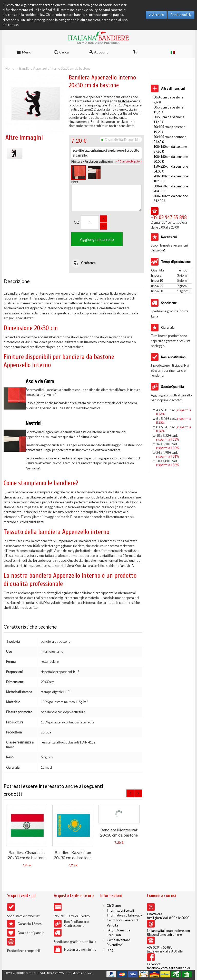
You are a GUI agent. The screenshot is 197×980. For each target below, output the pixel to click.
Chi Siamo (114, 905)
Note (75, 182)
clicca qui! (158, 250)
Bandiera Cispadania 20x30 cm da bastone (27, 855)
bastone (124, 101)
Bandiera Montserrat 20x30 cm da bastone (119, 832)
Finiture (93, 161)
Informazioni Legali (120, 910)
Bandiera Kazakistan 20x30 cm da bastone (73, 855)
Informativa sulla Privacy (124, 915)
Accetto (158, 15)
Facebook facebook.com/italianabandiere (170, 966)
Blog (110, 950)
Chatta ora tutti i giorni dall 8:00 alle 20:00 (168, 916)
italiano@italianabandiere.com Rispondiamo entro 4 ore (169, 933)
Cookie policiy (181, 15)
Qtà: (77, 222)
